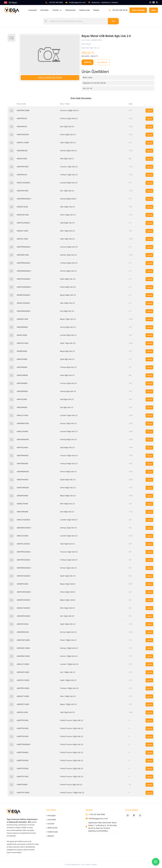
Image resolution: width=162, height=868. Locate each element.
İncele (149, 111)
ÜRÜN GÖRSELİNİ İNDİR (50, 78)
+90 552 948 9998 (56, 2)
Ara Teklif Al (102, 62)
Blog (154, 10)
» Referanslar (52, 828)
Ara (113, 21)
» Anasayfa (51, 815)
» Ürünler (50, 824)
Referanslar (70, 10)
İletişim (96, 10)
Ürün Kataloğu (138, 10)
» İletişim (50, 836)
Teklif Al (87, 62)
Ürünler (57, 10)
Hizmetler (44, 10)
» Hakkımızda (52, 832)
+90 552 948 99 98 (120, 10)
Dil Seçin (13, 3)
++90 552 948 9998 (97, 814)
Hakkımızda (84, 10)
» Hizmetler (51, 820)
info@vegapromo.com (77, 2)
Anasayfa (33, 10)
